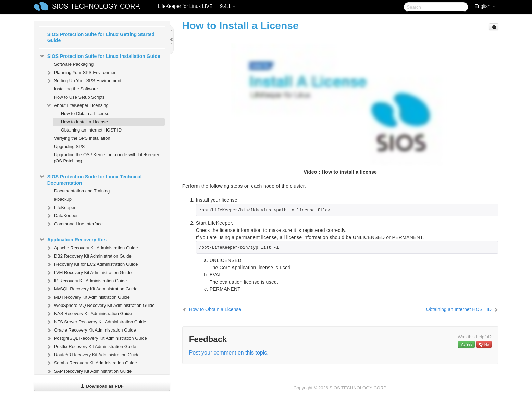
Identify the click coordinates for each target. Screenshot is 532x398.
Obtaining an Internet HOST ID (91, 130)
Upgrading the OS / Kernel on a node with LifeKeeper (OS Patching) (107, 158)
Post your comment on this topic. (229, 353)
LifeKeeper (61, 208)
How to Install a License (84, 122)
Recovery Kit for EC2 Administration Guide (92, 264)
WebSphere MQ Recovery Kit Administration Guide (100, 306)
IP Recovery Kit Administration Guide (86, 281)
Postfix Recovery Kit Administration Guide (91, 347)
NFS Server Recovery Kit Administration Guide (96, 322)
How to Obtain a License (85, 114)
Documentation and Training (82, 191)
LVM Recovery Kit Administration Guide (89, 273)
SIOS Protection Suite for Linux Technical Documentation (90, 179)
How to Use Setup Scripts (79, 97)
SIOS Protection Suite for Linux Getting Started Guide (101, 37)
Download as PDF (102, 386)
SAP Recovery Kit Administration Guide (89, 371)
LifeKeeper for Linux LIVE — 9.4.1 (197, 6)
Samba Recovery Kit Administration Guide (91, 363)
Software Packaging (74, 64)
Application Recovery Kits (73, 240)
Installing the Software (76, 89)
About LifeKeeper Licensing (77, 105)
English (485, 6)
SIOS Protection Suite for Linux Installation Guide (100, 56)
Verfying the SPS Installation (82, 138)
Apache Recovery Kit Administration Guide (92, 248)
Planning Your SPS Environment (82, 73)
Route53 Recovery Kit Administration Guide (93, 355)
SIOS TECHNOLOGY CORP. (96, 6)
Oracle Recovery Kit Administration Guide (91, 330)
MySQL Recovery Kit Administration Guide (92, 289)
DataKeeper (62, 216)
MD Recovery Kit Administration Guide (88, 297)
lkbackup (63, 199)
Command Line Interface (74, 224)
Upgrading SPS (70, 146)
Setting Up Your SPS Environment (84, 81)
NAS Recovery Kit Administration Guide (89, 314)
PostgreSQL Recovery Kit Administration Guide (96, 338)
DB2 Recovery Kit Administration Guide (89, 256)
